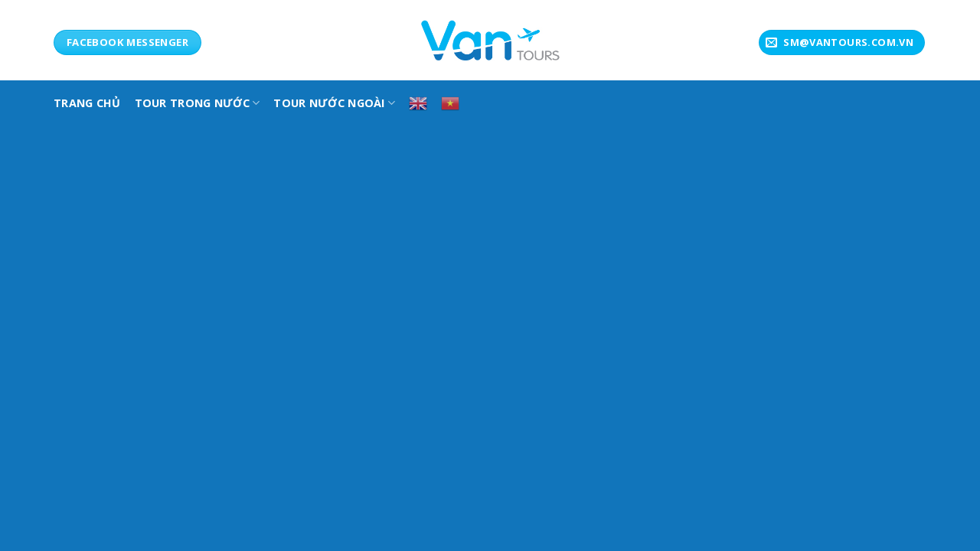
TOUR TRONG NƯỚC (198, 103)
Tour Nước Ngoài (334, 103)
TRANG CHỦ (87, 103)
